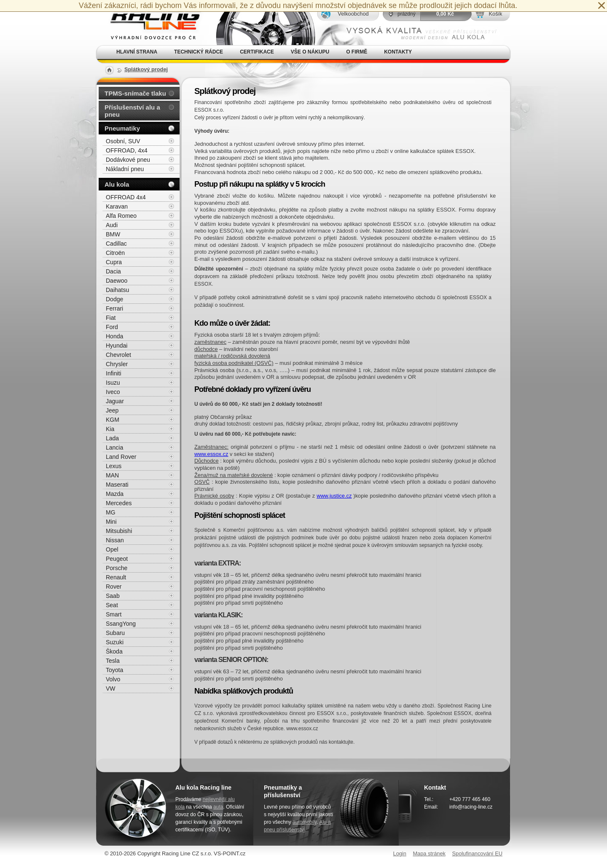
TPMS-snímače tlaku (135, 93)
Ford (112, 327)
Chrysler (117, 364)
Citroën (115, 253)
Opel (112, 549)
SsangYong (121, 624)
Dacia (113, 271)
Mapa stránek (429, 853)
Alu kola (117, 184)
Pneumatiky (122, 128)
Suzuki (115, 642)
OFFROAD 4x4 (126, 197)
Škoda (114, 651)
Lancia (114, 447)
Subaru (115, 633)
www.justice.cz (334, 496)
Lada (112, 438)
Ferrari (114, 308)
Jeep (112, 410)
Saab (113, 596)
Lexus (114, 466)
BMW (113, 234)
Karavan (117, 206)
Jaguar (115, 401)
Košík (495, 14)
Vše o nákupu (310, 52)
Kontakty (398, 52)
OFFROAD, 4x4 (127, 150)
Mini (111, 522)
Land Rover (121, 457)
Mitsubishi (119, 531)
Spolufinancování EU (477, 853)
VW (111, 689)
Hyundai (117, 346)
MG (111, 512)
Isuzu (113, 383)
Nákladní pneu (125, 169)
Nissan (115, 540)
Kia (110, 429)
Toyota (114, 670)
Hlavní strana (137, 52)
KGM (113, 420)
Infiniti (114, 373)
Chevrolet (118, 355)
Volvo (113, 679)
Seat (112, 605)
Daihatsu (117, 290)
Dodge (114, 299)
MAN (112, 475)
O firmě (357, 52)
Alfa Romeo (121, 216)
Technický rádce (199, 52)
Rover (114, 587)
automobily (305, 822)
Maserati (117, 485)
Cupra (114, 262)
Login (400, 853)
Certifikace (257, 52)
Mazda (115, 494)
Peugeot (117, 559)
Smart (114, 614)
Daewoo (117, 281)
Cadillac (116, 244)
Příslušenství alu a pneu (132, 111)
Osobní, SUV (123, 141)
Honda (114, 336)
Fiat (111, 318)
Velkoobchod (353, 14)
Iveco (113, 392)
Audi (112, 225)
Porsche (117, 568)
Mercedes (119, 503)
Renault (116, 577)
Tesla (113, 661)
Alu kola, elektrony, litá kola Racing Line (150, 23)
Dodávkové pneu (128, 160)
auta (218, 807)
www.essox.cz (211, 454)
